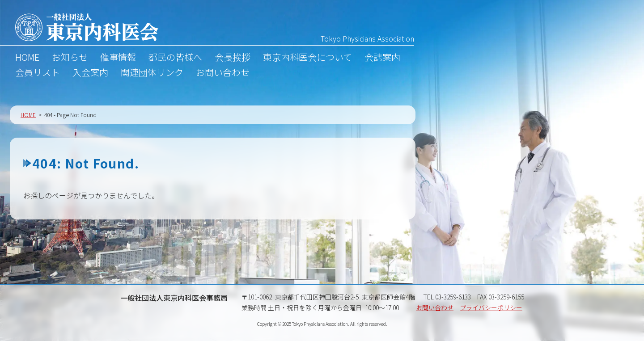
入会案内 (90, 74)
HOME (27, 59)
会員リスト (38, 74)
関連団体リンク (152, 74)
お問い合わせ (223, 74)
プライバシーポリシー (491, 308)
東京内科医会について (307, 59)
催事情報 (118, 59)
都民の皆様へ (175, 59)
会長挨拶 (233, 59)
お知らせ (70, 59)
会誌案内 (382, 59)
